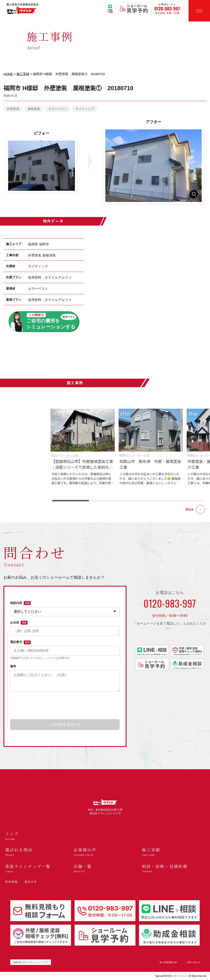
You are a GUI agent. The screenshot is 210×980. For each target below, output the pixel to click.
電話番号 (20, 642)
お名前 (19, 623)
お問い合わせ (193, 962)
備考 (13, 666)
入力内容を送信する (65, 724)
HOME (8, 74)
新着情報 (11, 882)
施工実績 (23, 74)
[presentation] (65, 706)
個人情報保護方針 (168, 962)
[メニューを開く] (199, 11)
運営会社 (31, 882)
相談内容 (20, 603)
